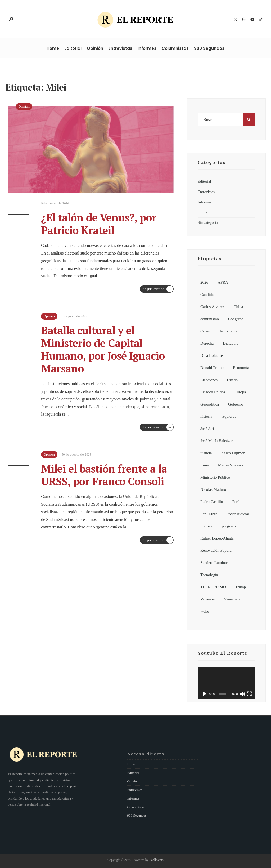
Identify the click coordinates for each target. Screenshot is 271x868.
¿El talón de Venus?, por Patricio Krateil (99, 224)
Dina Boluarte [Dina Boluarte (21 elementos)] (212, 355)
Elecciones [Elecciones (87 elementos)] (209, 380)
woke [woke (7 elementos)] (205, 611)
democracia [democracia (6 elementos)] (228, 331)
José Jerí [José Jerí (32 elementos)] (207, 429)
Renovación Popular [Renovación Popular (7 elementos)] (216, 550)
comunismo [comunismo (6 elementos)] (210, 319)
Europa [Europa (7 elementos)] (240, 392)
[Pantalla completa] (249, 694)
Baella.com (156, 860)
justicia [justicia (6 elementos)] (206, 453)
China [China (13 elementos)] (238, 307)
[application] (226, 683)
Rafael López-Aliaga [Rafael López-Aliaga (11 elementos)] (217, 538)
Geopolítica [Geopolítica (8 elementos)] (210, 404)
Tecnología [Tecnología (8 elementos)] (209, 575)
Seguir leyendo (158, 289)
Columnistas (175, 48)
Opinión (95, 48)
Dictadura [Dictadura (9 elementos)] (231, 343)
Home (53, 48)
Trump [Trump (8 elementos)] (241, 587)
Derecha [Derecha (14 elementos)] (207, 343)
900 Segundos (209, 48)
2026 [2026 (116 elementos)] (204, 282)
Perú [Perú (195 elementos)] (236, 502)
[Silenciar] (242, 694)
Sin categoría (208, 222)
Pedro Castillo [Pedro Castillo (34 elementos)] (212, 502)
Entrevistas (120, 48)
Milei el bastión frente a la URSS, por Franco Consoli (104, 475)
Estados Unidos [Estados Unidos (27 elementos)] (213, 392)
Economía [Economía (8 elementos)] (241, 368)
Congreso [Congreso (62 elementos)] (236, 319)
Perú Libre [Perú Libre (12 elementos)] (209, 514)
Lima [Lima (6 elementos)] (205, 465)
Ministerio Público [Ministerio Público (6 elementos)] (215, 477)
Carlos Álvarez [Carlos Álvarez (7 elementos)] (212, 307)
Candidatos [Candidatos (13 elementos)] (209, 295)
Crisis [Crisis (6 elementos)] (205, 331)
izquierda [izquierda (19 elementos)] (229, 416)
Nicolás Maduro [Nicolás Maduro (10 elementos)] (213, 489)
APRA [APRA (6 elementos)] (223, 282)
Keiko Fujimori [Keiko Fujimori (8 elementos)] (233, 453)
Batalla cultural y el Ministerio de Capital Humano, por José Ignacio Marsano (103, 349)
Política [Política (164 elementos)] (206, 526)
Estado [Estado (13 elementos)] (232, 380)
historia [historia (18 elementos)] (206, 416)
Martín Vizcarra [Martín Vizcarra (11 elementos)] (231, 465)
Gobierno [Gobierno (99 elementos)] (236, 404)
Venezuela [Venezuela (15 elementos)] (232, 599)
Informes (147, 48)
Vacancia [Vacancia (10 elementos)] (207, 599)
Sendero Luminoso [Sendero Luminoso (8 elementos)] (215, 563)
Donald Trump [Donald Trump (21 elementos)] (212, 368)
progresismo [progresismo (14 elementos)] (232, 526)
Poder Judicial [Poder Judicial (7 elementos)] (238, 514)
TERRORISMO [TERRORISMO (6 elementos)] (213, 587)
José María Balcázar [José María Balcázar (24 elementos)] (216, 441)
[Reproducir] (205, 694)
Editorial (73, 48)
